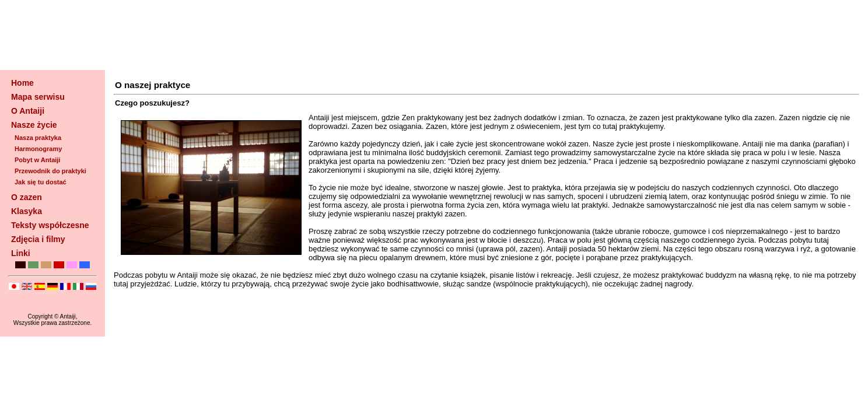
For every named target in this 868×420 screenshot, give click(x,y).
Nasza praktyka (38, 138)
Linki (21, 253)
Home (22, 83)
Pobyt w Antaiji (37, 160)
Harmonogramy (38, 149)
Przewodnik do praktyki (50, 171)
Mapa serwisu (38, 97)
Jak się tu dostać (41, 182)
